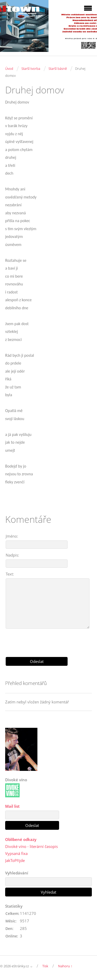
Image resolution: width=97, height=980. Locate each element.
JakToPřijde (15, 860)
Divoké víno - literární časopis (31, 846)
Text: (10, 574)
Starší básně (58, 68)
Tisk (45, 966)
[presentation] (48, 641)
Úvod (9, 68)
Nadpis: (12, 555)
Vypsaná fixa (16, 853)
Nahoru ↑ (65, 966)
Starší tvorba (31, 68)
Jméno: (12, 536)
